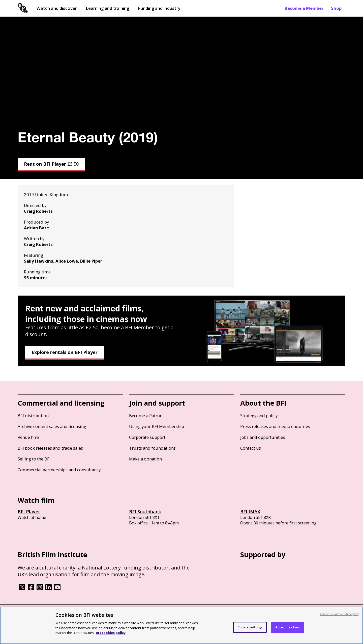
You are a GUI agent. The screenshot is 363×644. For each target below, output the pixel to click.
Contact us (251, 448)
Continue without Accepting (340, 614)
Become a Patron (146, 416)
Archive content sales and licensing (52, 426)
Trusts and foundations (152, 448)
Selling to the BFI (34, 459)
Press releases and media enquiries (275, 426)
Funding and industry (159, 8)
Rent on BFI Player (51, 164)
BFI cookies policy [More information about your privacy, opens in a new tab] (111, 633)
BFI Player (29, 512)
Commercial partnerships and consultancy (59, 470)
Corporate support (147, 437)
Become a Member (304, 8)
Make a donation (145, 459)
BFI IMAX (250, 512)
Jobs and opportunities (263, 437)
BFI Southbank (145, 512)
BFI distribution (33, 416)
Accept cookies (288, 627)
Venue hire (28, 437)
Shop (336, 8)
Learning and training (107, 8)
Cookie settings (250, 627)
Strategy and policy (259, 416)
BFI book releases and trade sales (50, 448)
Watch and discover (57, 8)
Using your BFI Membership (157, 426)
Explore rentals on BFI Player (65, 352)
